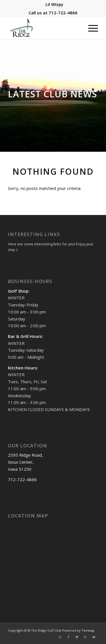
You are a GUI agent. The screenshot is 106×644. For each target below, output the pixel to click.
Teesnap (88, 630)
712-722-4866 (63, 13)
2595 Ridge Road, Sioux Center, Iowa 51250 (25, 462)
